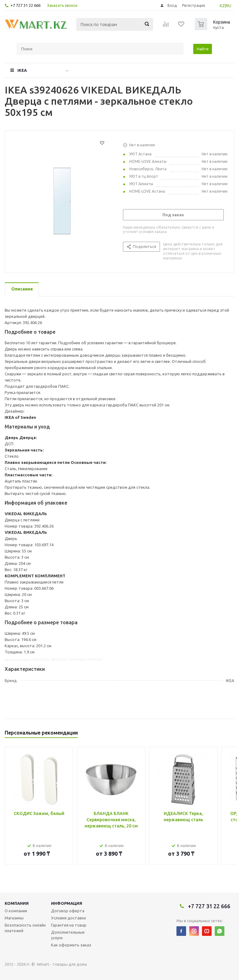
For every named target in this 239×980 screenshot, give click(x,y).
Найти (203, 49)
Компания (17, 903)
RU (229, 6)
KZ (222, 6)
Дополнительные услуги (68, 935)
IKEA (22, 70)
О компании (16, 911)
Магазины (14, 918)
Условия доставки (68, 918)
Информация (67, 903)
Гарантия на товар (69, 925)
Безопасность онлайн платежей (25, 928)
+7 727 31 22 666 (25, 5)
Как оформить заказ (71, 945)
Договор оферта (68, 911)
